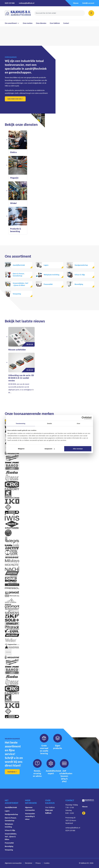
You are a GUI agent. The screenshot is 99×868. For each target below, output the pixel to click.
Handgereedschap (81, 265)
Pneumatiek (48, 284)
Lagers (46, 265)
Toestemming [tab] (20, 423)
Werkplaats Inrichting (51, 275)
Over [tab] (79, 423)
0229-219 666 (10, 3)
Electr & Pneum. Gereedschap (19, 275)
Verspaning (17, 294)
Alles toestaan (78, 449)
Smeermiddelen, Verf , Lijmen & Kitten (20, 284)
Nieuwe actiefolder (17, 350)
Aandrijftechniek (19, 265)
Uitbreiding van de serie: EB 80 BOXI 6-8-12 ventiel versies (21, 378)
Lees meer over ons (15, 99)
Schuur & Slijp (80, 275)
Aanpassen (50, 449)
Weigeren (21, 449)
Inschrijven (12, 772)
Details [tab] (49, 423)
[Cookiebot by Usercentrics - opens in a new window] (83, 418)
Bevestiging (79, 284)
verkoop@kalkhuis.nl (27, 3)
